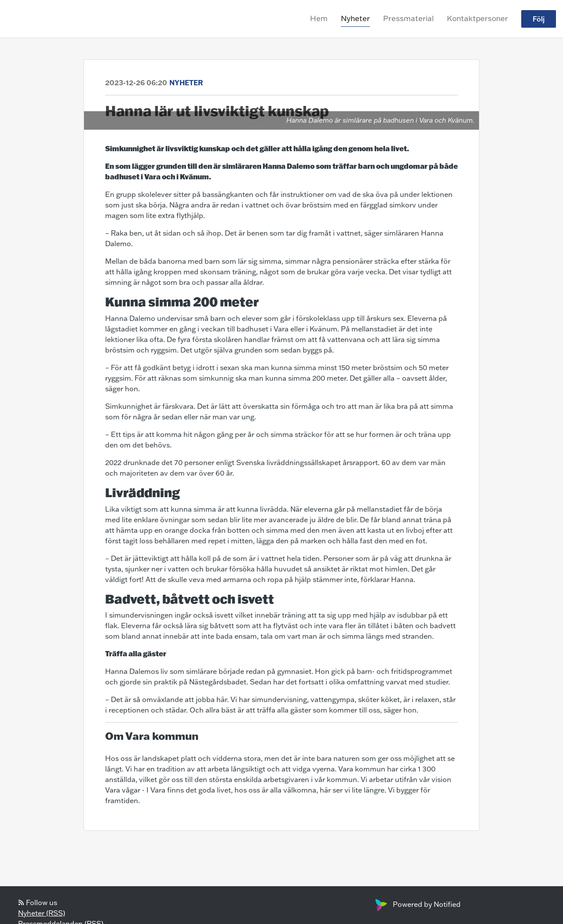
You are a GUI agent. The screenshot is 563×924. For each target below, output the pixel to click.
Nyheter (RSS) (42, 913)
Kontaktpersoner (477, 18)
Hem (319, 18)
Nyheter (355, 18)
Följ (539, 19)
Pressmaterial (408, 18)
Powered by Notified (417, 904)
